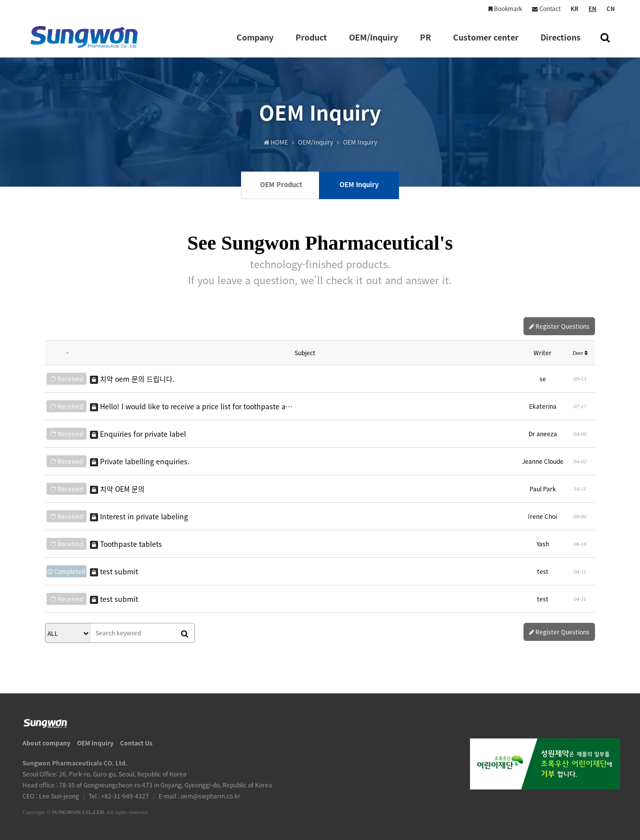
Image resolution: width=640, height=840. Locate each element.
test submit (114, 571)
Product (311, 44)
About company (46, 743)
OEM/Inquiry (373, 44)
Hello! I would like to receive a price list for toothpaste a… (191, 406)
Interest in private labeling (139, 516)
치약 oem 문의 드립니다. (132, 379)
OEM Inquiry (95, 743)
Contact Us (136, 743)
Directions (560, 44)
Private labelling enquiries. (140, 461)
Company (255, 44)
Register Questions (559, 326)
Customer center (486, 44)
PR (425, 44)
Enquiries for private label (138, 434)
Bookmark (505, 9)
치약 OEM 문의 (117, 489)
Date (580, 353)
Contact (546, 9)
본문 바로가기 (0, 0)
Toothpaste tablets (126, 544)
